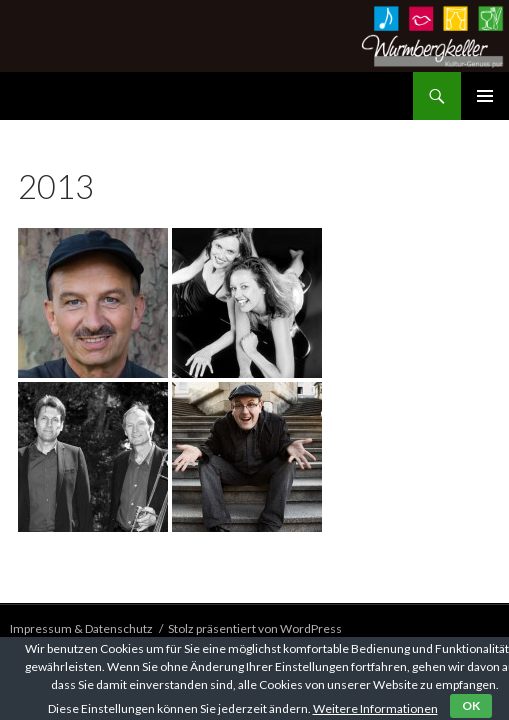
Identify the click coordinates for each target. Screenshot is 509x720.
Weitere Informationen (375, 708)
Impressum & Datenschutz (81, 628)
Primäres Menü (485, 96)
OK (471, 705)
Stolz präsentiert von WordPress (255, 628)
